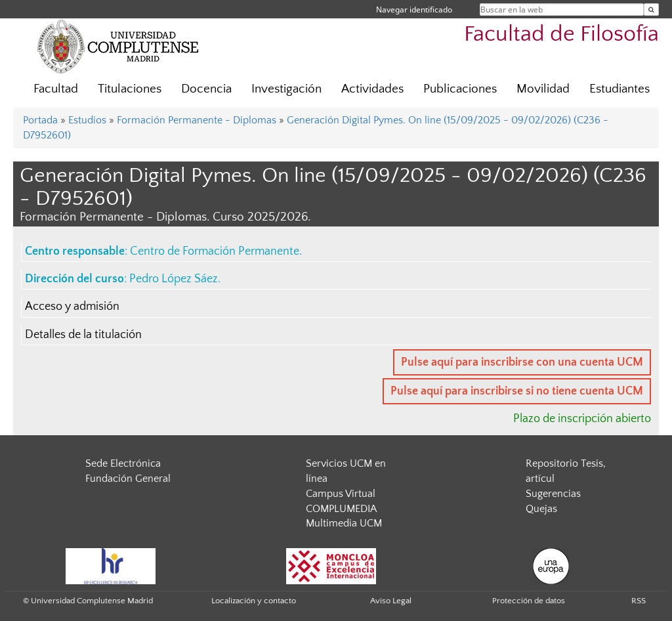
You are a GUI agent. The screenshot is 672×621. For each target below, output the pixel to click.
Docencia (206, 89)
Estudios (87, 120)
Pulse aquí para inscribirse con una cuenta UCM (522, 362)
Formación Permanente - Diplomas (197, 120)
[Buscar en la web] (651, 10)
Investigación (286, 89)
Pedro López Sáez (174, 279)
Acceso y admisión (72, 307)
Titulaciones (130, 89)
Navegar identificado (414, 10)
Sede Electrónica (123, 463)
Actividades (372, 89)
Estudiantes (619, 89)
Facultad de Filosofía (561, 34)
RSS (639, 601)
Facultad (56, 89)
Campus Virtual (341, 494)
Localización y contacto (254, 601)
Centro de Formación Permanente (215, 251)
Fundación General (128, 479)
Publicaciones (460, 89)
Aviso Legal (391, 601)
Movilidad (543, 89)
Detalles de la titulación (83, 335)
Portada (40, 120)
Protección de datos (529, 601)
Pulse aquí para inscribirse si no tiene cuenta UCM (517, 391)
